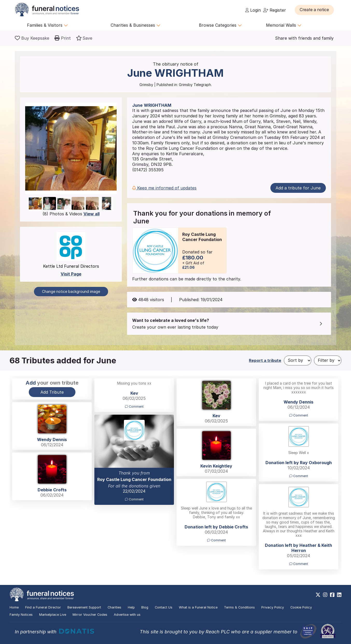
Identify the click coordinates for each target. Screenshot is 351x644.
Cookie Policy (301, 607)
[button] (315, 10)
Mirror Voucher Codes (90, 615)
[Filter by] (328, 360)
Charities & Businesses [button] (136, 25)
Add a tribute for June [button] (298, 188)
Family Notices (21, 615)
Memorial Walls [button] (284, 25)
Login (253, 10)
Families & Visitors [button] (47, 25)
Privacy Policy (273, 607)
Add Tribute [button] (52, 392)
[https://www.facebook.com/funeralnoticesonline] (332, 595)
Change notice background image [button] (71, 291)
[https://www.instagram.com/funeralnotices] (325, 595)
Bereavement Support (84, 607)
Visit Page (71, 274)
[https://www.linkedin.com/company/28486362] (339, 595)
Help (131, 607)
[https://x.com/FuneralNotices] (318, 595)
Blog (145, 607)
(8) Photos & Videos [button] (71, 214)
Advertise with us (127, 615)
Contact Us (164, 607)
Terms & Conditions (239, 607)
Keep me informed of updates (164, 188)
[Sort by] (298, 360)
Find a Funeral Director (43, 607)
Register (275, 10)
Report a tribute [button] (265, 360)
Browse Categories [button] (220, 25)
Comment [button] (134, 406)
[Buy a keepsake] (32, 38)
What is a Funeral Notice (198, 607)
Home (14, 607)
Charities (114, 607)
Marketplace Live (53, 615)
